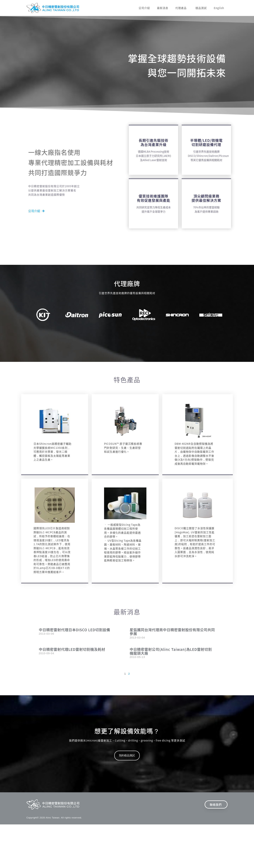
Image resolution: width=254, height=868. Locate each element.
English (219, 8)
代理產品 (182, 8)
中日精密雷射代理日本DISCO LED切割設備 (78, 630)
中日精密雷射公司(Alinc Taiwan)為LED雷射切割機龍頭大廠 (172, 652)
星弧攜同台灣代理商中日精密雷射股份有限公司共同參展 (172, 632)
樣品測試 (201, 8)
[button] (36, 211)
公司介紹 (144, 8)
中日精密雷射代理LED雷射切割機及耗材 (75, 650)
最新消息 (163, 8)
